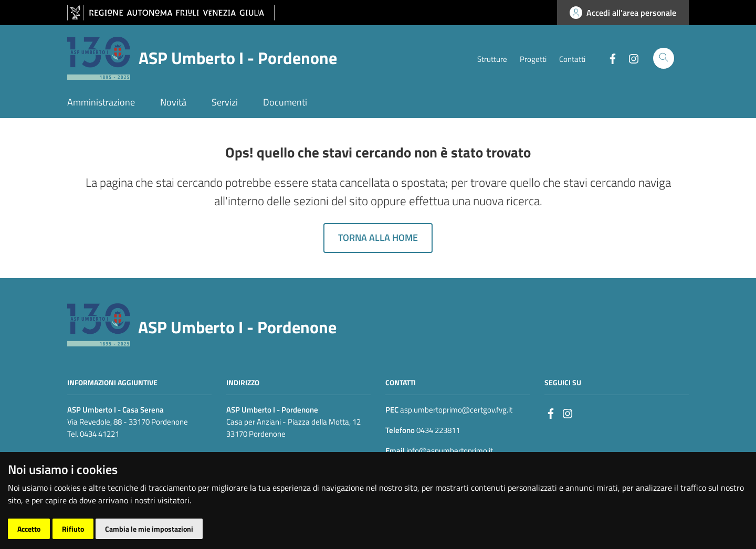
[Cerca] (664, 58)
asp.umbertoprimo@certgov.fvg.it (456, 410)
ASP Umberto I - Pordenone (237, 327)
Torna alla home (378, 237)
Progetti (533, 59)
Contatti (572, 59)
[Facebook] (608, 58)
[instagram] (568, 413)
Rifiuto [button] (73, 529)
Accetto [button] (29, 529)
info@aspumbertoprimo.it (449, 451)
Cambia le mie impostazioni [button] (149, 529)
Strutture (492, 59)
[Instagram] (629, 58)
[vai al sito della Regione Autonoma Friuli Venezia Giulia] (171, 13)
